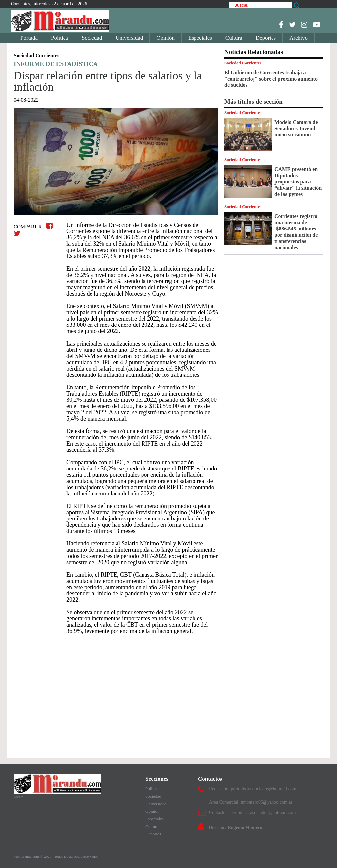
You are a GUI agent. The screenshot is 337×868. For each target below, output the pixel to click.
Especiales (200, 38)
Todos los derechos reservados (76, 856)
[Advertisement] (116, 693)
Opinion (153, 811)
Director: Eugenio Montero (235, 827)
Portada (29, 38)
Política (60, 38)
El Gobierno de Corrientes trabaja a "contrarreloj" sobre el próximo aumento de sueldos (271, 79)
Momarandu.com (27, 856)
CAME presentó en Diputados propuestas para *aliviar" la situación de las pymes (298, 182)
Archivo (298, 38)
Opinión (166, 38)
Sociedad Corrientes (243, 63)
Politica (152, 789)
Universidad (129, 38)
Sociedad (92, 38)
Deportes (266, 38)
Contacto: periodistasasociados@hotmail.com (252, 813)
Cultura (234, 38)
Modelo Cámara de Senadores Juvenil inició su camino (296, 128)
